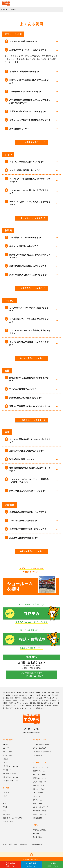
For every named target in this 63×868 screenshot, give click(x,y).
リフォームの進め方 (39, 748)
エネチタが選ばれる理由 (41, 745)
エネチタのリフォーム (40, 740)
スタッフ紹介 (7, 752)
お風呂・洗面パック (39, 782)
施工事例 (6, 788)
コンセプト (6, 748)
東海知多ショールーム (10, 770)
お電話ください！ (52, 864)
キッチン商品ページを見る (32, 358)
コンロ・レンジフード (40, 807)
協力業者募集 (37, 837)
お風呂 (5, 796)
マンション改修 (8, 822)
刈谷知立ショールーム (10, 777)
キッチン (6, 793)
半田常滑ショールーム (10, 766)
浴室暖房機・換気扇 (39, 811)
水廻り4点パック (38, 785)
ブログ (5, 763)
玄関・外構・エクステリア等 (12, 818)
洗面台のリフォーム (39, 778)
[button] (31, 41)
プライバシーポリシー (10, 781)
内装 (4, 811)
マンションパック (39, 789)
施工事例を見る (32, 142)
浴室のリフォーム (39, 771)
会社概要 (6, 745)
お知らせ (6, 759)
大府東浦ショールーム (10, 773)
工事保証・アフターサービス (42, 752)
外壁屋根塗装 (37, 818)
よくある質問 (37, 755)
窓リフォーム (37, 800)
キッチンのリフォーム (40, 767)
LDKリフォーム (38, 793)
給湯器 (5, 807)
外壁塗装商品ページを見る (32, 551)
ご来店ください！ (31, 864)
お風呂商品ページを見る (31, 288)
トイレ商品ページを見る (31, 218)
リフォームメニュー (39, 762)
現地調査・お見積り (39, 830)
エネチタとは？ (8, 740)
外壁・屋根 (6, 814)
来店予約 (36, 833)
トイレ (5, 800)
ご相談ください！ (10, 864)
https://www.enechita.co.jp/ (31, 733)
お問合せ (36, 825)
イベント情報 (7, 755)
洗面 (4, 804)
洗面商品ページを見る (32, 420)
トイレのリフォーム (39, 774)
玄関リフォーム (38, 804)
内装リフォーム (38, 796)
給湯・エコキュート (39, 814)
